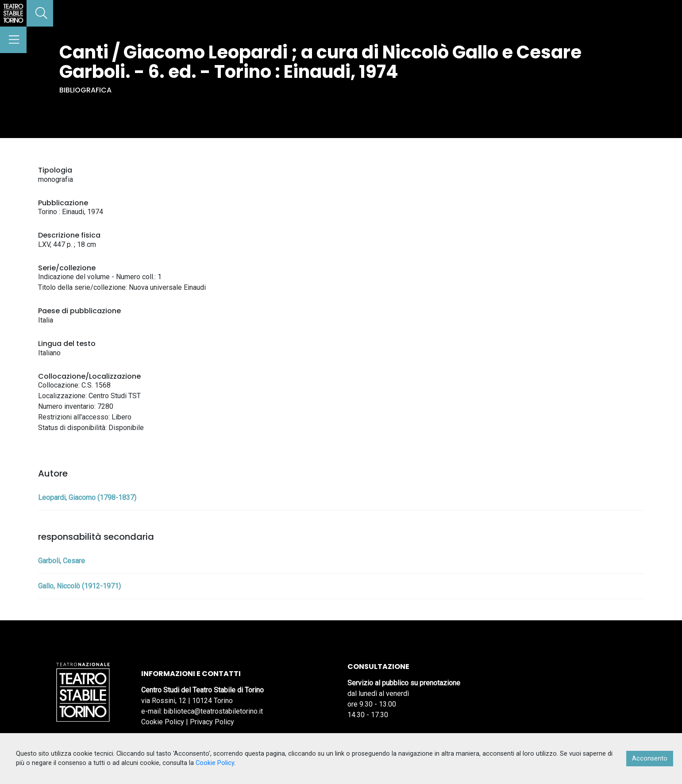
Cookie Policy (163, 722)
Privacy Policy (212, 722)
